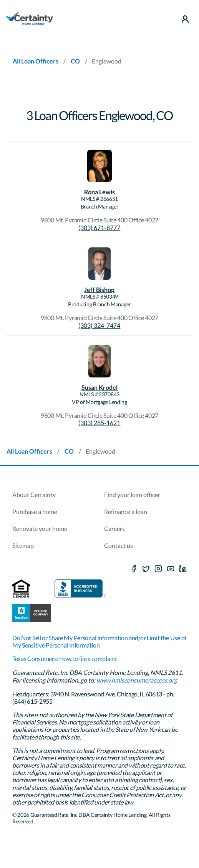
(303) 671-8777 (99, 228)
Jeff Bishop (99, 290)
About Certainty (34, 495)
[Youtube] (171, 569)
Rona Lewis (99, 192)
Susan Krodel (99, 387)
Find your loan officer (132, 495)
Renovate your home (40, 528)
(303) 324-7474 (99, 325)
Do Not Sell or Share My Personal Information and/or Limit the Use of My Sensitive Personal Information (99, 641)
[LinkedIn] (183, 569)
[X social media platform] (146, 569)
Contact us (119, 545)
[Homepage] (30, 19)
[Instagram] (158, 569)
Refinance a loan (126, 512)
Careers (114, 528)
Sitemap (23, 545)
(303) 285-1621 (99, 423)
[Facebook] (134, 569)
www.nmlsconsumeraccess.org (137, 680)
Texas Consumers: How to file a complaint (65, 659)
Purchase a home (35, 512)
